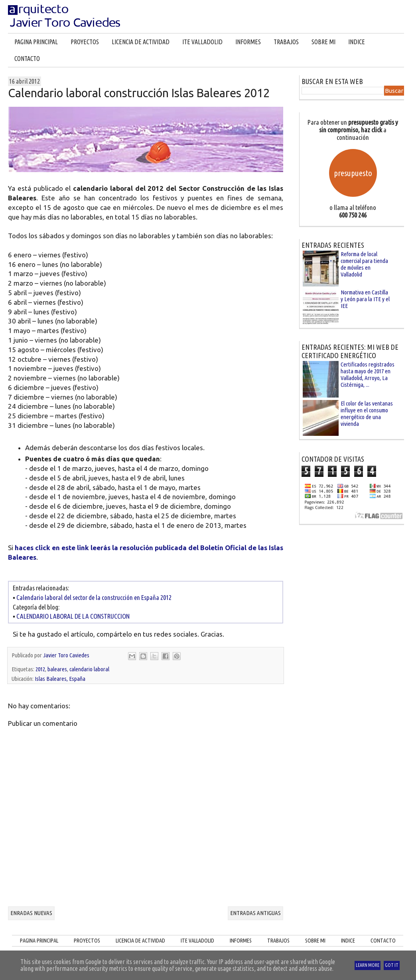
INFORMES (248, 42)
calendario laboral (89, 669)
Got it (392, 965)
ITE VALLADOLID (202, 42)
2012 (40, 669)
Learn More (368, 965)
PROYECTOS (85, 42)
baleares (57, 669)
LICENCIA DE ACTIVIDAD (141, 42)
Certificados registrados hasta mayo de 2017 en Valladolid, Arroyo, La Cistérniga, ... (368, 374)
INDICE (357, 42)
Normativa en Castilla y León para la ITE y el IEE (365, 299)
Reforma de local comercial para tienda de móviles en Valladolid (364, 264)
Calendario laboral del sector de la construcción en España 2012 (94, 597)
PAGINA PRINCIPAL (36, 42)
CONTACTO (27, 59)
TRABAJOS (286, 42)
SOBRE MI (323, 42)
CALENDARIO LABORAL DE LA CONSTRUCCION (73, 616)
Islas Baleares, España (60, 679)
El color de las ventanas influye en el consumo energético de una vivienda (367, 414)
